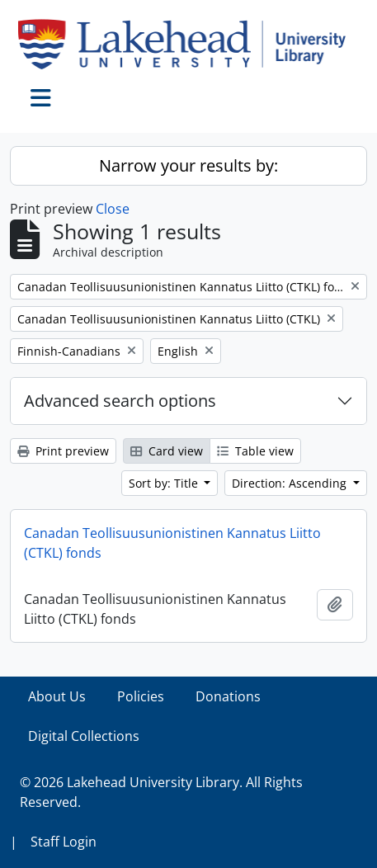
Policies (141, 696)
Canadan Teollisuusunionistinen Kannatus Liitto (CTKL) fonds (172, 543)
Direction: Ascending (291, 483)
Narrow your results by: (188, 165)
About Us (57, 696)
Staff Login (64, 842)
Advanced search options (120, 401)
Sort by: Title (165, 483)
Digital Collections (84, 736)
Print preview (63, 451)
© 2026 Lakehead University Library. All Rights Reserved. (161, 792)
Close (113, 209)
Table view (255, 451)
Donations (228, 696)
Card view (167, 451)
